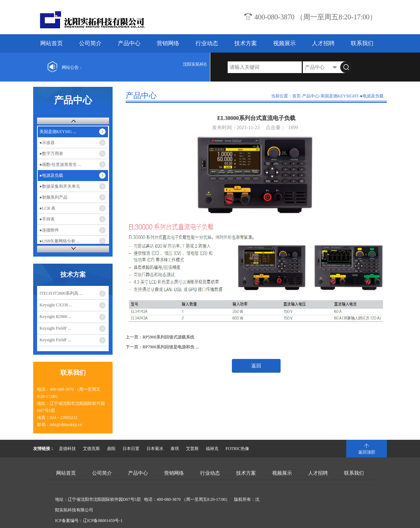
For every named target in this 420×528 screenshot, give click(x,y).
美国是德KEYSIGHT (340, 96)
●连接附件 (49, 230)
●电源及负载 (51, 175)
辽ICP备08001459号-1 (103, 521)
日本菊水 (155, 449)
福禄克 (212, 449)
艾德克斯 (91, 449)
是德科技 (67, 449)
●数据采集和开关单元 (60, 186)
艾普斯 (192, 449)
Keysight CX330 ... (56, 305)
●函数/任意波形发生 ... (61, 164)
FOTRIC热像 (237, 449)
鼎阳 (111, 449)
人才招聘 (323, 43)
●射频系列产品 (53, 197)
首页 (296, 96)
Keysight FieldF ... (55, 328)
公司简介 (90, 43)
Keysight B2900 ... (55, 317)
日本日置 (131, 449)
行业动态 (207, 43)
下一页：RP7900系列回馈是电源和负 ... (162, 347)
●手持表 (47, 219)
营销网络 (168, 43)
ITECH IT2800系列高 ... (61, 293)
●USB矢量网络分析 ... (60, 241)
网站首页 (52, 43)
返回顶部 (367, 452)
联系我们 (362, 43)
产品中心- (311, 96)
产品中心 (129, 43)
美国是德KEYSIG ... (58, 132)
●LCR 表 (48, 208)
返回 (256, 366)
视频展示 (284, 43)
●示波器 (47, 143)
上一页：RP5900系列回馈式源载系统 (160, 337)
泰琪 (175, 449)
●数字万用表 (51, 154)
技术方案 (246, 43)
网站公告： (72, 67)
